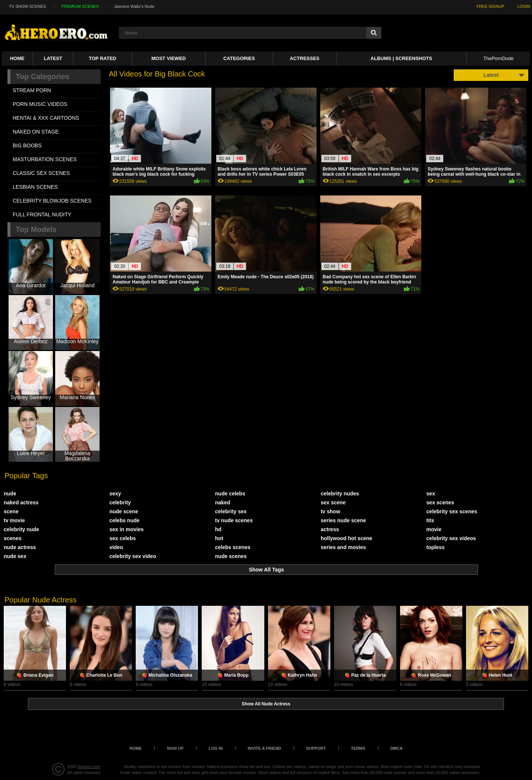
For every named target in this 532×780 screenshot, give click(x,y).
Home (17, 58)
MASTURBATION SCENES (45, 159)
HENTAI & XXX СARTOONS (46, 118)
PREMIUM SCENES (80, 6)
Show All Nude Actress (266, 704)
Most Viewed (169, 58)
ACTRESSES (304, 58)
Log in (215, 748)
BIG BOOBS (27, 145)
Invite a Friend (264, 748)
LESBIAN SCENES (35, 187)
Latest (53, 58)
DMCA (396, 748)
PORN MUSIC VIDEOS (40, 104)
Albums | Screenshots (401, 58)
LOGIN (524, 6)
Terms (358, 748)
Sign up (175, 748)
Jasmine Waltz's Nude (134, 6)
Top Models (36, 229)
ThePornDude (499, 58)
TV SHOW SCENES (28, 6)
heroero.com (89, 767)
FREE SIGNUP (490, 6)
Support (316, 748)
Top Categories (43, 76)
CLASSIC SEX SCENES (41, 173)
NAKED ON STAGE (36, 132)
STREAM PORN (32, 90)
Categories (239, 58)
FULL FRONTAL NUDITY (42, 214)
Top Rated (103, 58)
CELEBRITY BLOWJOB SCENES (52, 201)
